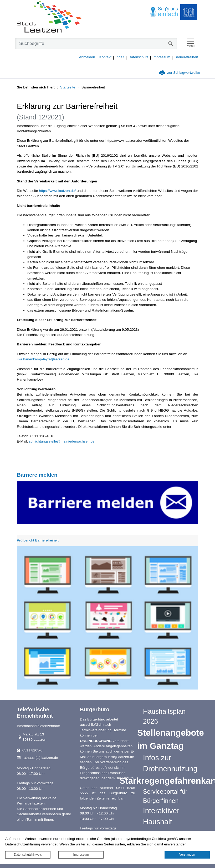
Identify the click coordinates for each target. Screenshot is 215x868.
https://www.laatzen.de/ (57, 191)
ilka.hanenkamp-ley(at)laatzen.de (43, 359)
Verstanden (187, 855)
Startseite (68, 87)
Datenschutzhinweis (28, 855)
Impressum (81, 855)
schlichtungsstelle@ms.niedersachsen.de (62, 441)
